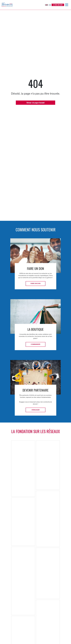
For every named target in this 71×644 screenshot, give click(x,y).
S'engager (36, 410)
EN (48, 5)
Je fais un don (58, 5)
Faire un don (35, 283)
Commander (35, 344)
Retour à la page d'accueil (35, 103)
